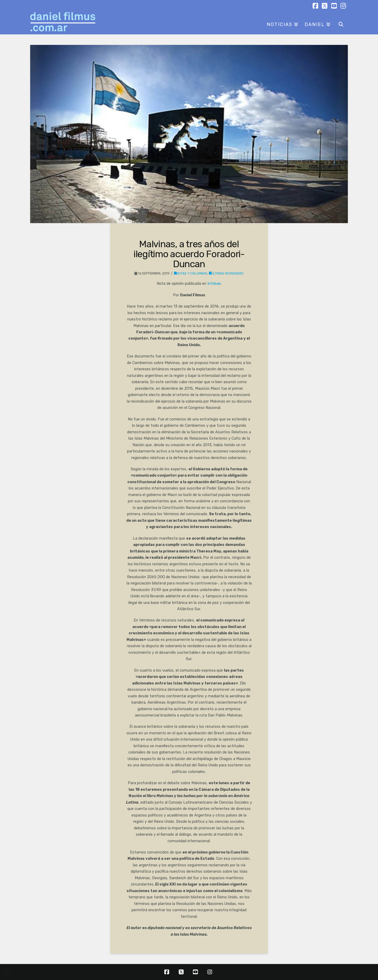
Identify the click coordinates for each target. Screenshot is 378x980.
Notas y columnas (191, 273)
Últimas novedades (226, 273)
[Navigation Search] (341, 23)
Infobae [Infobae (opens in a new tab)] (214, 284)
